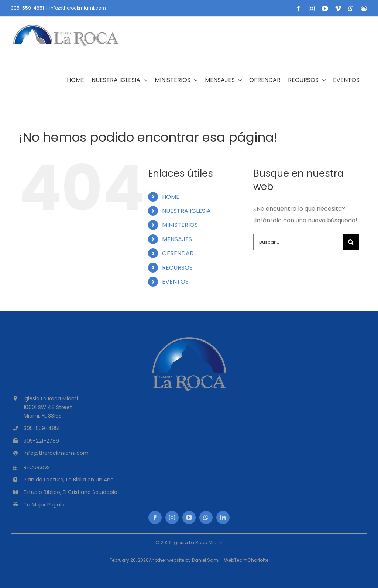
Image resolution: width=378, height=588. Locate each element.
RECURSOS (177, 268)
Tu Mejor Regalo (44, 505)
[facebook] (155, 518)
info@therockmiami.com (78, 8)
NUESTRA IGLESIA (186, 211)
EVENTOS (175, 282)
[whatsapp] (206, 518)
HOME (171, 197)
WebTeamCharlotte (246, 560)
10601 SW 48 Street (48, 407)
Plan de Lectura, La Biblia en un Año (69, 480)
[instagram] (172, 518)
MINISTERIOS (180, 225)
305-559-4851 (28, 8)
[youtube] (189, 518)
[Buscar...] (298, 242)
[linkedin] (223, 518)
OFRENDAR (178, 253)
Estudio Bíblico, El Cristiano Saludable (71, 492)
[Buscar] (351, 242)
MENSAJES (177, 239)
